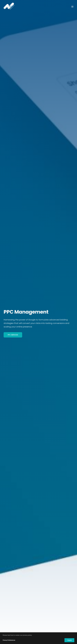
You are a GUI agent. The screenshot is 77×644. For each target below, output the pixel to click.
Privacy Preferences (9, 640)
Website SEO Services (13, 598)
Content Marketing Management (19, 584)
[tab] (38, 321)
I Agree (69, 640)
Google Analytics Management (18, 594)
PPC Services (13, 51)
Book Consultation (53, 181)
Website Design (11, 601)
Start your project (39, 540)
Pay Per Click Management (16, 581)
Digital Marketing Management (18, 578)
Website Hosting (11, 604)
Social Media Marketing (14, 588)
